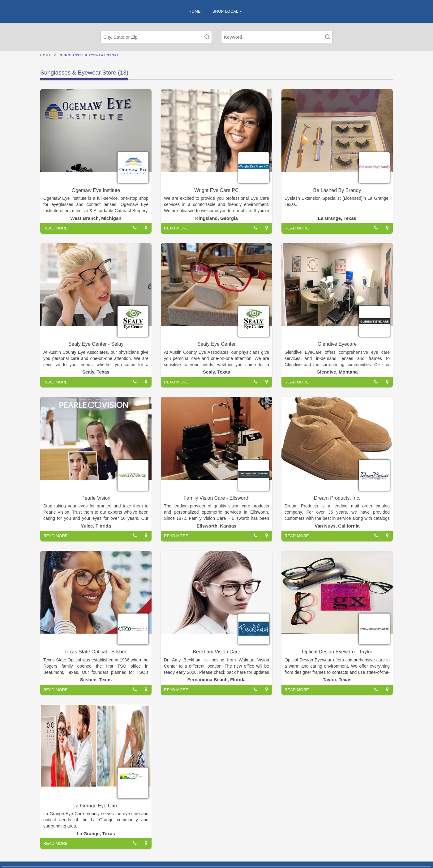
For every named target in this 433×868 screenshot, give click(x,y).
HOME (195, 11)
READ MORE (56, 228)
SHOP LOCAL (227, 11)
